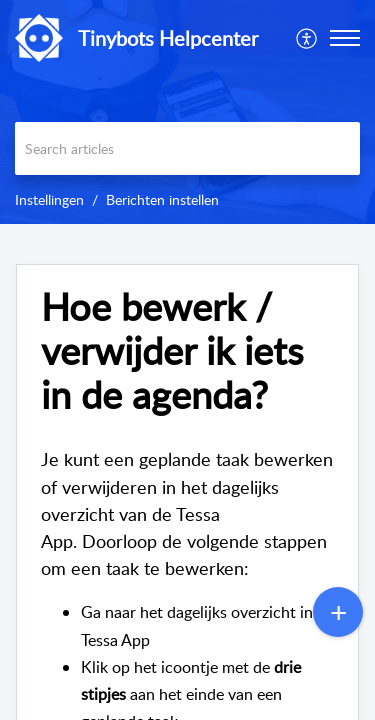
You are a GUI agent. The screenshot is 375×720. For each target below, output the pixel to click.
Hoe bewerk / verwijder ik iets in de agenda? (172, 350)
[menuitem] (307, 38)
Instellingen (49, 199)
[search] (187, 148)
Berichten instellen (162, 199)
